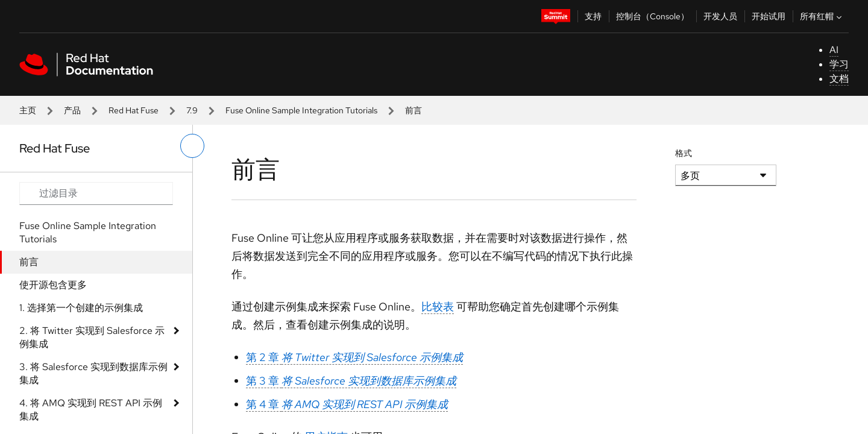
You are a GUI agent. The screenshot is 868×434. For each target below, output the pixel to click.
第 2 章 (354, 357)
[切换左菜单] (192, 146)
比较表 (438, 307)
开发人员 (720, 16)
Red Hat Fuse (134, 110)
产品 (72, 110)
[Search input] (96, 193)
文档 (839, 79)
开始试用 (769, 16)
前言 (29, 262)
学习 (839, 64)
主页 (28, 110)
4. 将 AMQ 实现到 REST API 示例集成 (91, 410)
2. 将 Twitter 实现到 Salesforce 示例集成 (92, 337)
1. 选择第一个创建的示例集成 (81, 308)
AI (834, 50)
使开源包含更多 (53, 285)
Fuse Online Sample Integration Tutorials (301, 110)
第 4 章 (347, 404)
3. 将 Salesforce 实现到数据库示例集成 (93, 373)
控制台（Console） (653, 16)
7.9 (192, 110)
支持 (593, 16)
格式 (684, 153)
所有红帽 (822, 16)
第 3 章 (351, 381)
